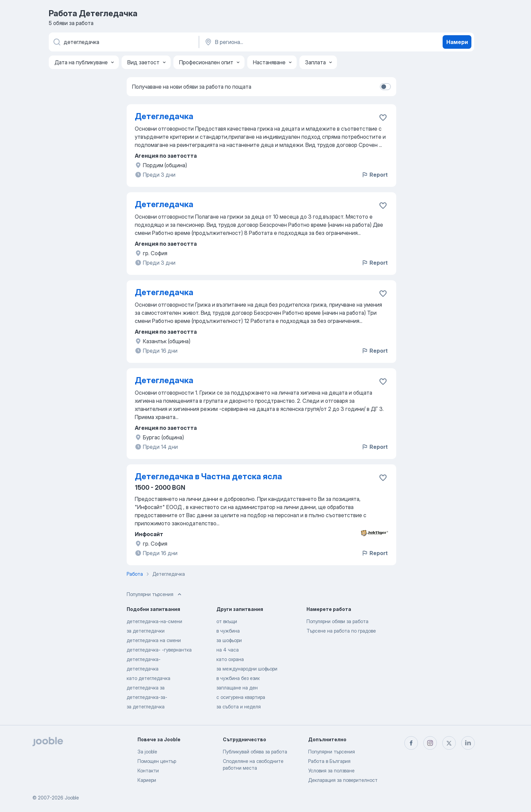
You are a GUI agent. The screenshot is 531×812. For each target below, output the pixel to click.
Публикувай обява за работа (255, 752)
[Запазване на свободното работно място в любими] (383, 117)
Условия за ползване (331, 771)
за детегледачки (146, 631)
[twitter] (449, 743)
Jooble (72, 798)
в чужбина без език (238, 678)
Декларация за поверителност (343, 780)
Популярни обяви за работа (337, 621)
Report (375, 175)
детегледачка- (144, 659)
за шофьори (229, 640)
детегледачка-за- (147, 697)
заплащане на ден (237, 688)
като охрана (230, 659)
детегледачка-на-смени (154, 621)
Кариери (147, 780)
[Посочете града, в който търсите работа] (275, 42)
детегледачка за (146, 688)
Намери (457, 42)
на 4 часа (228, 650)
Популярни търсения (332, 752)
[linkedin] (468, 743)
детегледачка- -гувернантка (159, 650)
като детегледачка (148, 678)
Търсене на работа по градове (341, 631)
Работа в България (329, 761)
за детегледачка (146, 707)
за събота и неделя (239, 707)
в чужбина (228, 631)
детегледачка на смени (154, 640)
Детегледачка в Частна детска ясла (208, 476)
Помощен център (157, 761)
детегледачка (143, 669)
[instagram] (430, 743)
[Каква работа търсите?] (123, 42)
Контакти (148, 771)
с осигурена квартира (241, 697)
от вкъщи (227, 621)
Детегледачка (164, 116)
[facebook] (411, 743)
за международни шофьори (247, 669)
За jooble (147, 752)
